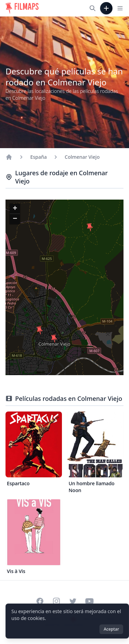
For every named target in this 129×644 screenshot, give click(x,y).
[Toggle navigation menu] (120, 8)
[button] (40, 331)
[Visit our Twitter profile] (73, 601)
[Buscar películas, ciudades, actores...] (93, 8)
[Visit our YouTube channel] (89, 601)
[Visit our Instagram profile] (56, 601)
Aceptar (111, 629)
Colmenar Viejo (82, 157)
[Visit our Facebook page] (40, 601)
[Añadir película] (106, 8)
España (39, 157)
